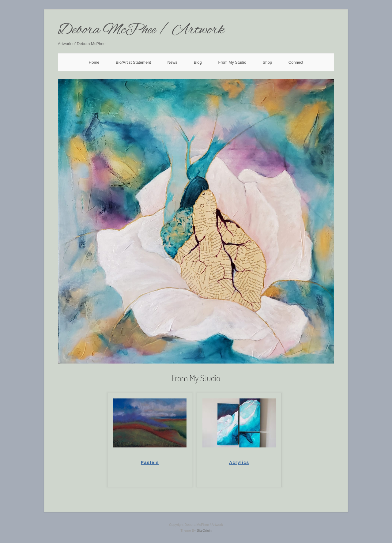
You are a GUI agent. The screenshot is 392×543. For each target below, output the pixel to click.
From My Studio (232, 62)
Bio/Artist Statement (133, 62)
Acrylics (239, 462)
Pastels (150, 462)
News (173, 62)
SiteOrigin (204, 530)
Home (94, 62)
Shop (267, 62)
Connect (296, 62)
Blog (198, 62)
